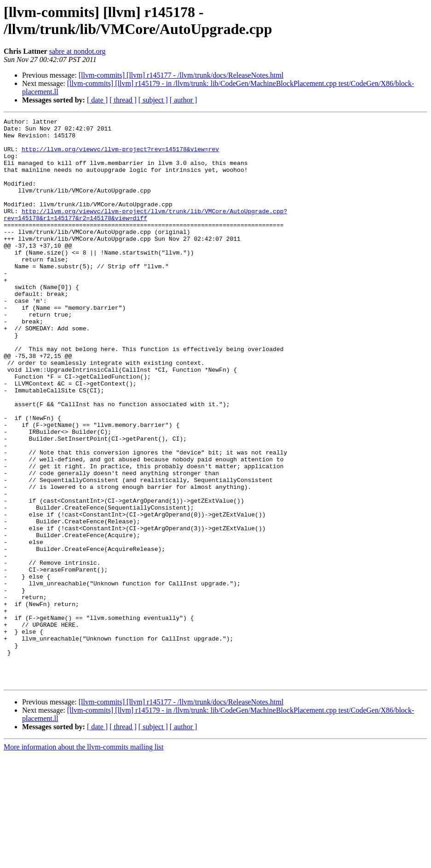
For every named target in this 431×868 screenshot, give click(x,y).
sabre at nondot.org (78, 51)
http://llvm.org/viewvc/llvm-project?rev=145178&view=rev (120, 156)
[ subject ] (153, 100)
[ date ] (97, 100)
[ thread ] (123, 100)
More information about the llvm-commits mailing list (84, 860)
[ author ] (184, 100)
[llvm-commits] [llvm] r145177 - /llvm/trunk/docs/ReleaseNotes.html (181, 75)
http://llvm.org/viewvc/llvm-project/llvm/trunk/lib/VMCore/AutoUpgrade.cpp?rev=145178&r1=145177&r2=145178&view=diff (145, 234)
